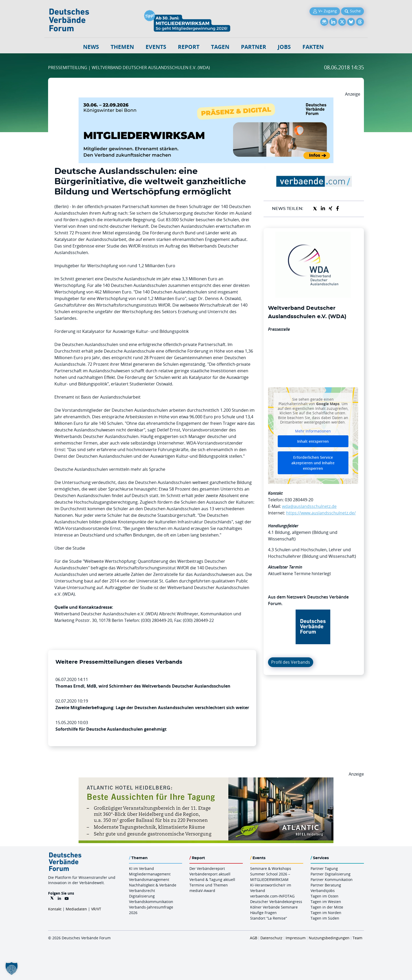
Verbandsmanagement (149, 880)
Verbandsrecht (142, 891)
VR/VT (96, 909)
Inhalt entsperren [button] (313, 441)
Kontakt (55, 909)
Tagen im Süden (325, 918)
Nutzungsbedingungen (329, 938)
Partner (254, 47)
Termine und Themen (209, 885)
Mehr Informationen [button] (313, 431)
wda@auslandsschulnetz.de (309, 506)
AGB (254, 938)
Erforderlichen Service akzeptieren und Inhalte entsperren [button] (313, 463)
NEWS (91, 47)
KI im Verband (141, 868)
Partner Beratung (326, 885)
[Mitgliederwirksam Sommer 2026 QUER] (206, 101)
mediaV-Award (202, 891)
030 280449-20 (299, 500)
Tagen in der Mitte (327, 907)
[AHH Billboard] (206, 781)
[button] (12, 968)
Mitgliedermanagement (150, 874)
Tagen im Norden (326, 913)
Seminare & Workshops (271, 868)
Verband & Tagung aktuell (212, 880)
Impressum (296, 938)
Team (357, 938)
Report (189, 47)
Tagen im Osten (325, 896)
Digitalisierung (142, 896)
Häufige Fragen (263, 913)
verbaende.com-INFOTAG (272, 896)
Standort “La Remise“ (269, 918)
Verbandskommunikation (151, 902)
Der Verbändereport (207, 868)
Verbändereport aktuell (210, 874)
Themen (122, 47)
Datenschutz (271, 938)
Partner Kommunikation (332, 880)
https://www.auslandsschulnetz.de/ (321, 513)
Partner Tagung (324, 868)
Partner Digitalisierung (331, 874)
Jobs (284, 47)
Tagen (220, 47)
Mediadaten (76, 909)
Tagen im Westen (326, 902)
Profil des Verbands (291, 662)
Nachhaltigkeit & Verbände (153, 885)
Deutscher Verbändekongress (276, 902)
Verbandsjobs (323, 891)
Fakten (313, 47)
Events (156, 47)
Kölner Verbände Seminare (274, 907)
